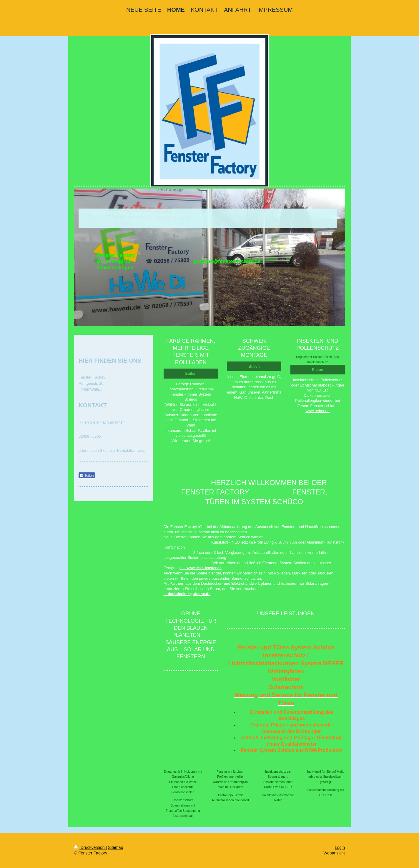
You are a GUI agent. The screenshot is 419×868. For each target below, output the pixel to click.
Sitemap (115, 847)
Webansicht (334, 853)
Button (191, 373)
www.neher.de (317, 411)
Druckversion (90, 847)
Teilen (87, 476)
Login (340, 847)
